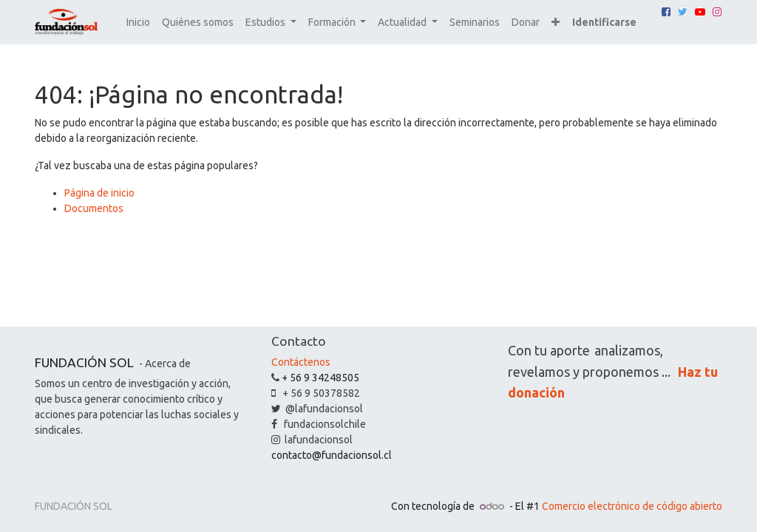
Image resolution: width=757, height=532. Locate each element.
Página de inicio (99, 193)
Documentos (94, 208)
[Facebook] (666, 12)
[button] (556, 23)
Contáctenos (301, 362)
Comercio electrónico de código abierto (632, 506)
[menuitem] (138, 23)
